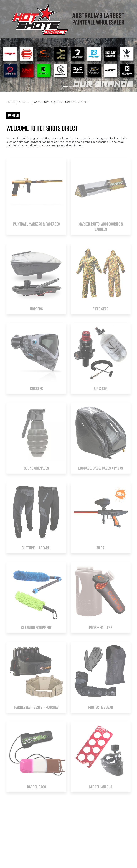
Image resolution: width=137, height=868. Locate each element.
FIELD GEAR (101, 309)
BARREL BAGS (36, 787)
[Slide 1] (65, 87)
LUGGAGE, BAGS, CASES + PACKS (101, 468)
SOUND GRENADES (36, 468)
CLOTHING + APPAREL (36, 548)
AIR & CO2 (101, 389)
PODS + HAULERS (101, 627)
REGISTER (25, 102)
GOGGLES (36, 389)
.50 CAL (101, 548)
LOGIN (11, 102)
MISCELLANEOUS (101, 787)
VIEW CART (81, 102)
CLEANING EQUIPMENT (36, 627)
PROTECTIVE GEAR (101, 707)
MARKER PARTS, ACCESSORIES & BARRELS (101, 226)
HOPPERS (36, 309)
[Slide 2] (72, 87)
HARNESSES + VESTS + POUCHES (36, 707)
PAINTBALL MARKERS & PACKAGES (36, 224)
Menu (13, 116)
